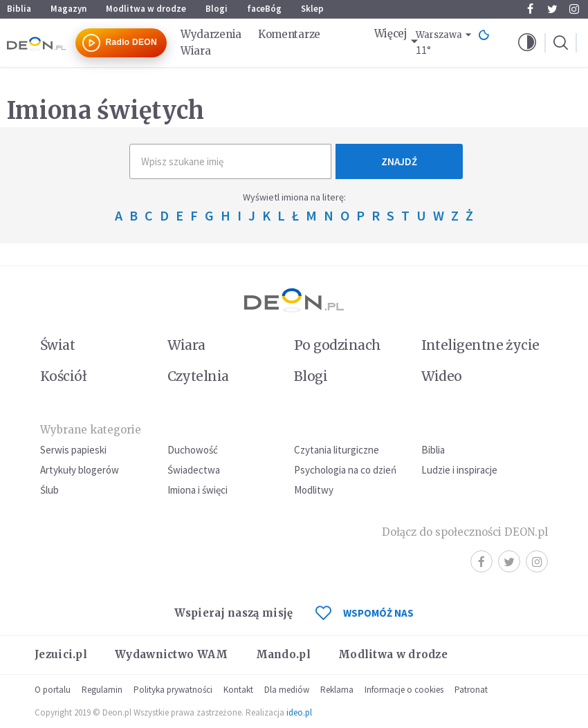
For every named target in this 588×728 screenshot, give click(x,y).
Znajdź (399, 161)
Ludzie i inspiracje (459, 470)
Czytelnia (198, 376)
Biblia (19, 9)
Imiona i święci (197, 490)
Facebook (530, 9)
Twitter (552, 9)
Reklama (337, 690)
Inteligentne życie (480, 345)
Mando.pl (283, 654)
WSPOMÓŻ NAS (365, 613)
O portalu (53, 690)
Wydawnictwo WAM (172, 654)
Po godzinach (338, 345)
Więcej (391, 34)
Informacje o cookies (404, 690)
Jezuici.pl (61, 654)
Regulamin (102, 690)
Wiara (196, 51)
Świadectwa (194, 470)
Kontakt (238, 690)
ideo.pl (299, 712)
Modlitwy (314, 490)
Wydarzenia (211, 34)
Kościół (63, 376)
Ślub (49, 490)
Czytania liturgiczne (337, 450)
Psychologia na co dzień (345, 470)
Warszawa (439, 35)
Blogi (217, 9)
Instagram (574, 9)
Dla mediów (287, 690)
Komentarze (289, 34)
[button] (527, 43)
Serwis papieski (73, 450)
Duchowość (193, 450)
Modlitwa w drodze (146, 9)
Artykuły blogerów (80, 470)
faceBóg (264, 9)
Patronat (471, 690)
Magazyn (68, 9)
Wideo (442, 376)
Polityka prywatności (173, 690)
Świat (57, 345)
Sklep (312, 9)
